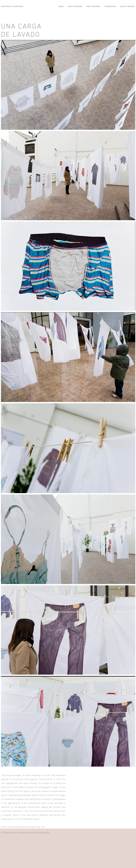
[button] (75, 6)
